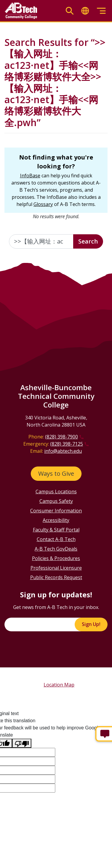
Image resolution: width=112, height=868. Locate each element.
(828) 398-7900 (62, 437)
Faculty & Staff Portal (56, 530)
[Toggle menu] (101, 11)
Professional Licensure (56, 568)
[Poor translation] (22, 743)
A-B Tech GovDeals (56, 549)
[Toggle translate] (85, 11)
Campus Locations (56, 492)
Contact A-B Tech (56, 539)
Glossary (43, 204)
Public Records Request (56, 577)
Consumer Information (56, 511)
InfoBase (30, 176)
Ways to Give (56, 473)
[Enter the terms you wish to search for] (41, 241)
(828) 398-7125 (67, 444)
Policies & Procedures (56, 558)
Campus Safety (56, 501)
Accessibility (56, 520)
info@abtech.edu (63, 451)
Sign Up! (91, 624)
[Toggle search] (70, 11)
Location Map (59, 685)
